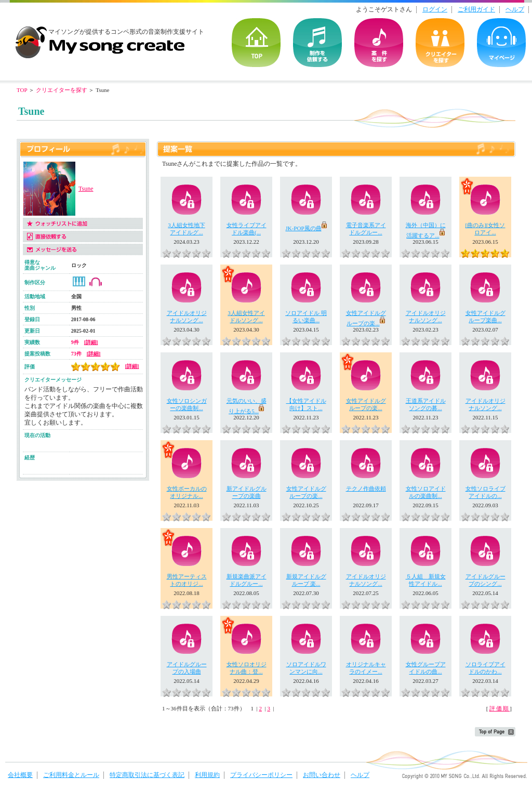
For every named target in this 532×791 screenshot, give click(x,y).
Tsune (86, 189)
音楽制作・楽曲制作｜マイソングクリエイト (100, 38)
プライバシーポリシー (261, 775)
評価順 (500, 708)
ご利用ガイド (476, 9)
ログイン (435, 9)
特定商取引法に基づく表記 (147, 775)
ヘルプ (515, 9)
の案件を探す (379, 43)
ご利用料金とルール (71, 775)
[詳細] (91, 342)
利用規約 (207, 775)
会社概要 (20, 775)
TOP (256, 43)
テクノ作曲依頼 (366, 489)
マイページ (501, 43)
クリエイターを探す (440, 43)
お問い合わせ (322, 775)
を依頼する (317, 43)
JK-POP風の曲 (306, 228)
